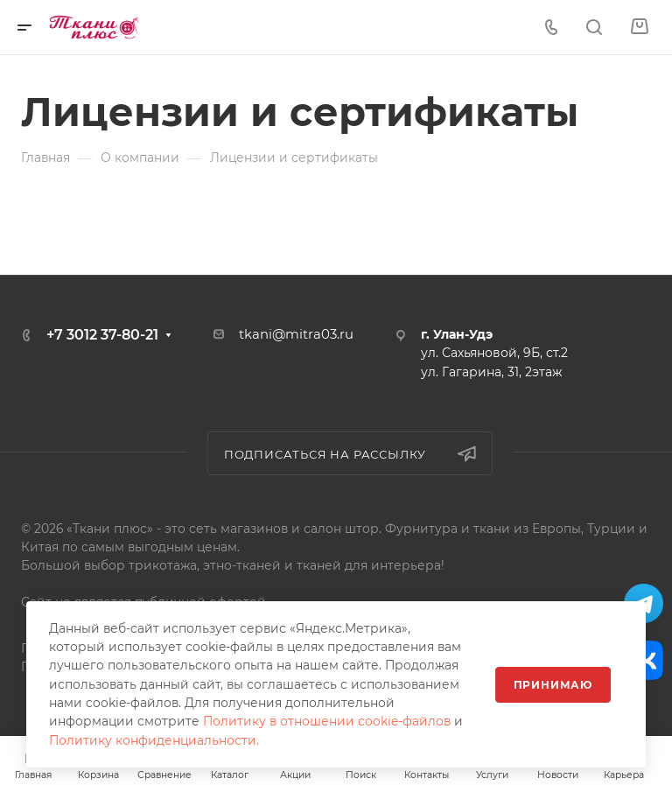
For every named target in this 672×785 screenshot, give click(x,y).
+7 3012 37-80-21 (102, 335)
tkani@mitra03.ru (296, 334)
